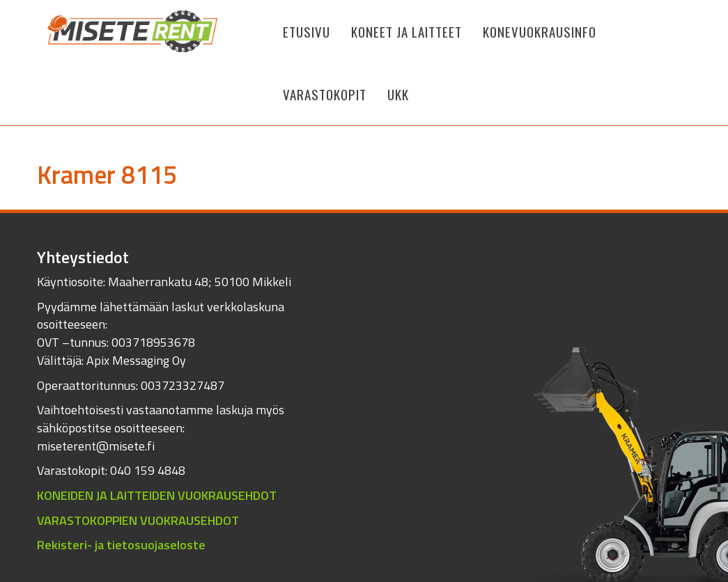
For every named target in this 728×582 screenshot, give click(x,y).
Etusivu (307, 31)
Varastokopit (325, 94)
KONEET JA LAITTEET (406, 31)
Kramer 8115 (107, 174)
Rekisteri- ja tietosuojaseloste (121, 545)
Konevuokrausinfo (540, 31)
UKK (398, 94)
